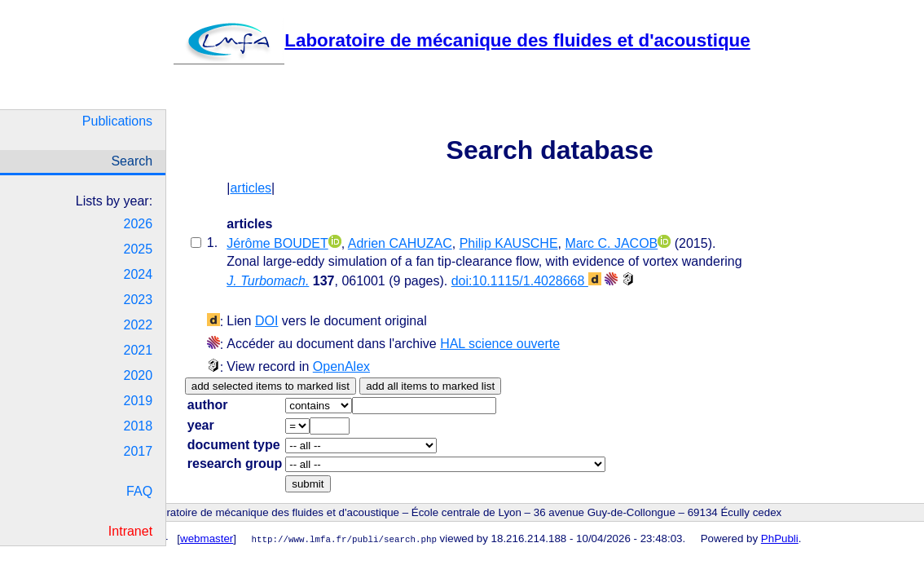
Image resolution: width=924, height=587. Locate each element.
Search (132, 161)
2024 (139, 274)
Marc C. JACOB (611, 243)
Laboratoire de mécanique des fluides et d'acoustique (462, 40)
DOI (266, 321)
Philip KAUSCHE (509, 243)
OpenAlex (341, 366)
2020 (139, 375)
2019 (139, 401)
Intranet (130, 531)
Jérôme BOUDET (277, 243)
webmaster (207, 538)
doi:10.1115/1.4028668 (526, 281)
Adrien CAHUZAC (400, 243)
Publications (117, 121)
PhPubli (780, 538)
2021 (139, 350)
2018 (139, 426)
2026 (139, 224)
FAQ (139, 491)
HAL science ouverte (500, 344)
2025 (139, 249)
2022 (139, 325)
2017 (139, 451)
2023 (139, 300)
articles (251, 188)
